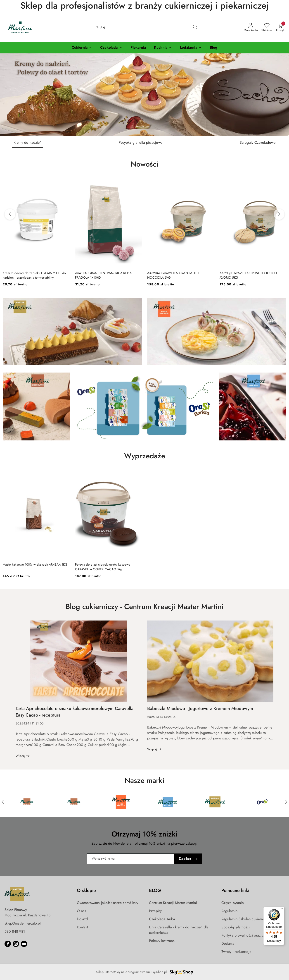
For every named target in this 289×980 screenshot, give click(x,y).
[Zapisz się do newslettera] (131, 859)
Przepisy (155, 911)
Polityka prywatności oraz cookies (248, 935)
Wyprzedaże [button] (145, 456)
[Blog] (214, 48)
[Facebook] (8, 944)
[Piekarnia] (138, 48)
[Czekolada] (111, 48)
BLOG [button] (155, 890)
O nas (82, 911)
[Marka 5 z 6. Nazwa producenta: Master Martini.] (215, 802)
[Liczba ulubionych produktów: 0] (267, 27)
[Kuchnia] (163, 48)
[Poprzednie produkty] (10, 214)
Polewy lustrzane (162, 941)
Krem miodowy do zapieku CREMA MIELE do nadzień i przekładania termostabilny (34, 275)
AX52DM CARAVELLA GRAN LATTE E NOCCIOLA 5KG (174, 275)
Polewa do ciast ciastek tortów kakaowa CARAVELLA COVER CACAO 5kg (103, 567)
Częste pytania (233, 903)
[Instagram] (16, 944)
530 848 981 (15, 931)
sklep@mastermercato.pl (23, 923)
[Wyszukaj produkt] (147, 27)
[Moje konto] (251, 27)
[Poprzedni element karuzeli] (6, 802)
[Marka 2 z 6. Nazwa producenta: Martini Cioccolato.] (74, 802)
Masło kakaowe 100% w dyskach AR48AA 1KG (35, 564)
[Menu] (282, 909)
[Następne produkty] (279, 214)
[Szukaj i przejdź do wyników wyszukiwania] (195, 27)
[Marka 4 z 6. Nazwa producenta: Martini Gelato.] (168, 802)
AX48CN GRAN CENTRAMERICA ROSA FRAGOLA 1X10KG (103, 275)
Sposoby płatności (236, 927)
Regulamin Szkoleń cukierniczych (247, 919)
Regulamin (229, 911)
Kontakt (83, 927)
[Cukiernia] (82, 48)
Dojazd (82, 919)
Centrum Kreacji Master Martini (173, 903)
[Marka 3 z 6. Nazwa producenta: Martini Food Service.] (121, 802)
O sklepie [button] (86, 890)
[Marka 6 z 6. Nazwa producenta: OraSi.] (262, 802)
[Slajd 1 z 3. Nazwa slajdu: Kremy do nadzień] (144, 95)
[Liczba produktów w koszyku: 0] (280, 27)
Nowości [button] (144, 164)
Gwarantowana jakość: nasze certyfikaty (108, 903)
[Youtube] (24, 944)
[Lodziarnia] (191, 48)
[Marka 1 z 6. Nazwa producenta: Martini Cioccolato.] (27, 802)
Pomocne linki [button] (235, 890)
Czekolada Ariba (162, 919)
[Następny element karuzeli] (283, 802)
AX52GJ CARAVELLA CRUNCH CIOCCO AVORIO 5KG (248, 275)
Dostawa (228, 943)
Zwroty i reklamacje (236, 952)
